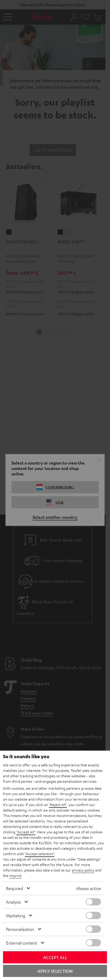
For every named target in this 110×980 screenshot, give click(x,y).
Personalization (20, 929)
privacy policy (83, 870)
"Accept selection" (40, 854)
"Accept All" (26, 832)
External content (22, 943)
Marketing (16, 915)
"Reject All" (58, 805)
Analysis (13, 902)
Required (15, 888)
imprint (15, 875)
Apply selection (55, 971)
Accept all (55, 957)
